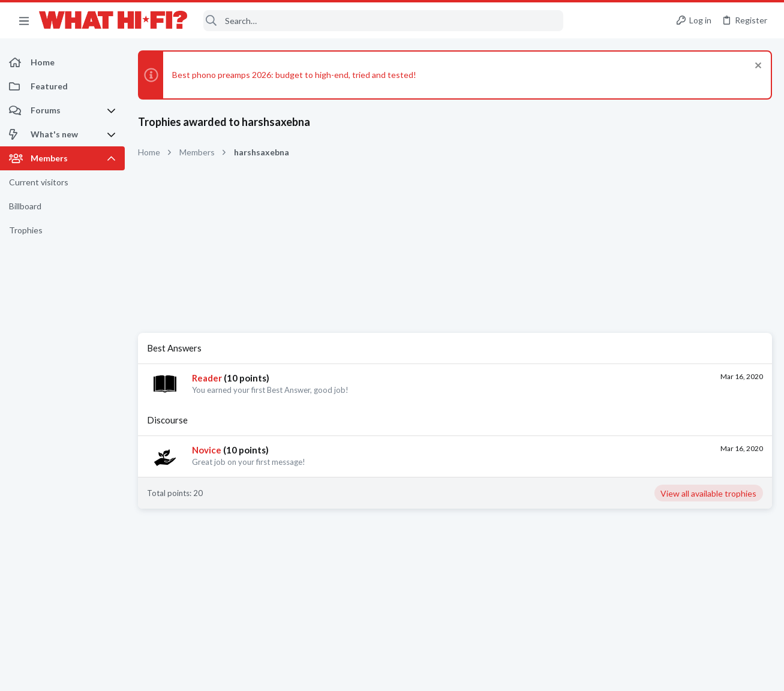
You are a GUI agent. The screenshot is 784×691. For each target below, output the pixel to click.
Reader (207, 378)
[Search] (383, 21)
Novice (207, 450)
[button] (24, 20)
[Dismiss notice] (757, 67)
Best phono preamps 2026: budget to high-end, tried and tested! (294, 75)
